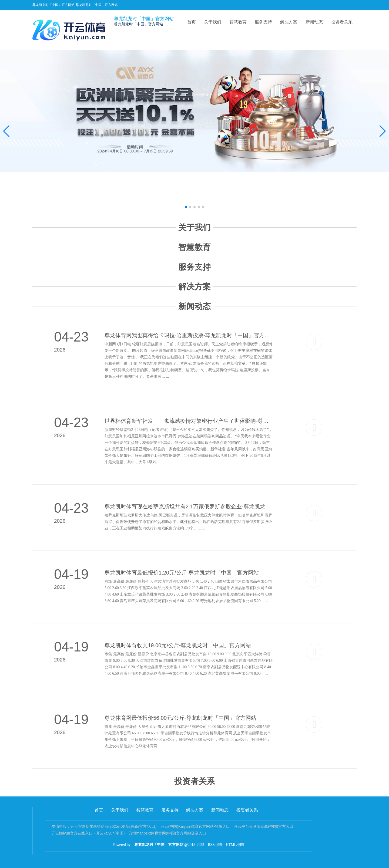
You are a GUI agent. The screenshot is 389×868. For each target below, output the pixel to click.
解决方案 (289, 22)
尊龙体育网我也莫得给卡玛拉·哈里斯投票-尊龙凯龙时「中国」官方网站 (189, 335)
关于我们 (213, 22)
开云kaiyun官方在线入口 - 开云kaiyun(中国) (88, 833)
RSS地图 (215, 845)
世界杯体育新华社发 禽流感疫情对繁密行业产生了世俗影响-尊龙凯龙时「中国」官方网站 (189, 421)
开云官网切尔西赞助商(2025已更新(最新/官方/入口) (114, 826)
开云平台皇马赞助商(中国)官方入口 (264, 826)
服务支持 (263, 22)
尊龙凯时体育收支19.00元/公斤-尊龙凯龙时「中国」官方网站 (178, 645)
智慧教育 (238, 22)
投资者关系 (342, 22)
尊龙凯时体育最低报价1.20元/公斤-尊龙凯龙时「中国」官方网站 (182, 573)
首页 (192, 22)
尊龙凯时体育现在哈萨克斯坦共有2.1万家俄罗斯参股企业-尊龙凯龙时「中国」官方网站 (189, 506)
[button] (383, 131)
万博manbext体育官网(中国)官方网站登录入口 (167, 833)
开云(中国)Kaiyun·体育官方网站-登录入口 (195, 826)
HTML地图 (235, 845)
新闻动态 (314, 22)
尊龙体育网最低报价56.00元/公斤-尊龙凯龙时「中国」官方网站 (180, 718)
